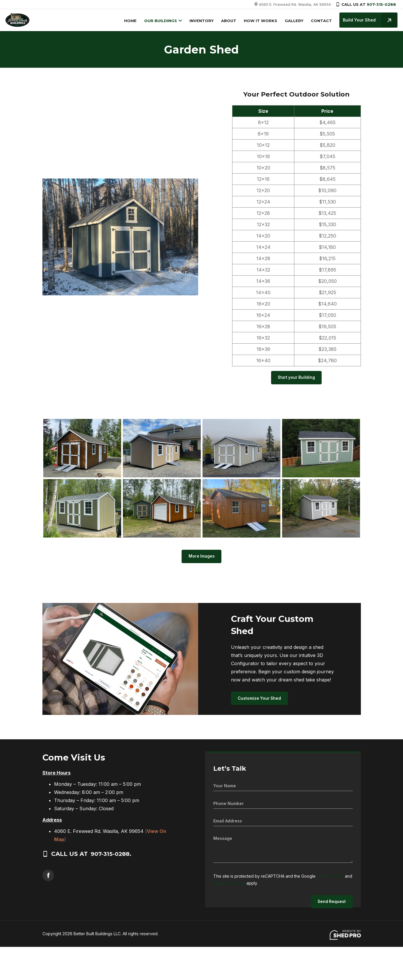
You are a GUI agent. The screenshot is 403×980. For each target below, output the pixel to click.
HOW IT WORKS (259, 21)
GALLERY (293, 21)
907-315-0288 (381, 4)
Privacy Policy (330, 878)
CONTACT (320, 21)
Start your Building (296, 378)
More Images (202, 557)
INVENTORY (200, 21)
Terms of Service (230, 885)
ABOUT (227, 21)
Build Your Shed (369, 20)
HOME (129, 21)
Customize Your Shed (260, 700)
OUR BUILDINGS (159, 21)
